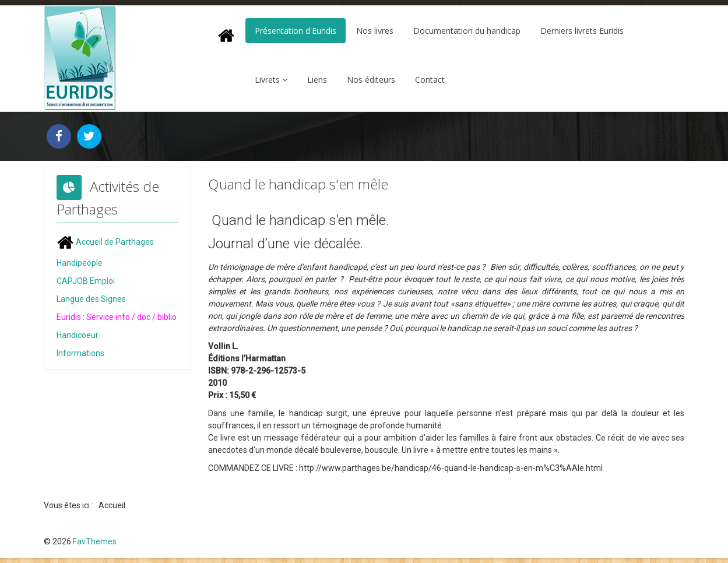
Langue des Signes (91, 299)
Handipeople (80, 263)
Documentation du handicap (467, 31)
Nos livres (375, 31)
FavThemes (95, 541)
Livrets (267, 80)
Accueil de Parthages (105, 242)
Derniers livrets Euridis (582, 31)
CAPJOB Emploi (86, 281)
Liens (317, 80)
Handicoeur (78, 335)
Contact (430, 80)
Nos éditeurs (371, 80)
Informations (80, 353)
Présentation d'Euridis (296, 31)
